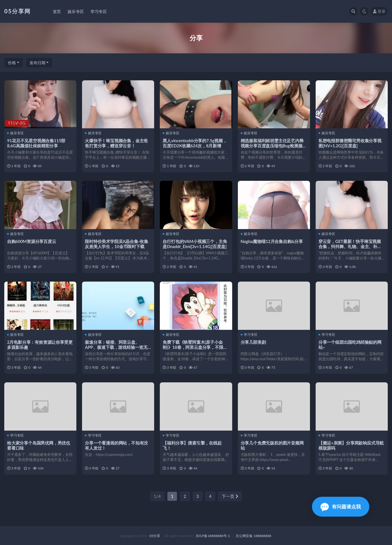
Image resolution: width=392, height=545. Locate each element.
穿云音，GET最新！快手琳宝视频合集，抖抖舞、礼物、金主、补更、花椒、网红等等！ (350, 246)
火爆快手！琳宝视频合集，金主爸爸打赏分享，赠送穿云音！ (116, 143)
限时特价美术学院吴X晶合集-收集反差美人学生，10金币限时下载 (116, 244)
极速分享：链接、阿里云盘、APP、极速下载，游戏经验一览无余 (116, 347)
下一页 (230, 496)
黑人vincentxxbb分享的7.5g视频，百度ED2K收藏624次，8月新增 (195, 143)
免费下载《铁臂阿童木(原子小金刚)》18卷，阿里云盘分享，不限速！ (193, 347)
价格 (12, 63)
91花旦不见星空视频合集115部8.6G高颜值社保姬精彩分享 (36, 143)
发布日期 (37, 63)
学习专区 (249, 335)
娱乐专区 (15, 133)
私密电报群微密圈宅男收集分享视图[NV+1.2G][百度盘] (350, 143)
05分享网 (17, 11)
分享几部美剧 (253, 342)
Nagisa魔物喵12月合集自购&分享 (272, 241)
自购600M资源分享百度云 (32, 241)
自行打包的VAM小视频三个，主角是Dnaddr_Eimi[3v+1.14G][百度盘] (195, 244)
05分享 (155, 536)
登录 (379, 11)
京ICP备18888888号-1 (213, 536)
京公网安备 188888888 (253, 536)
